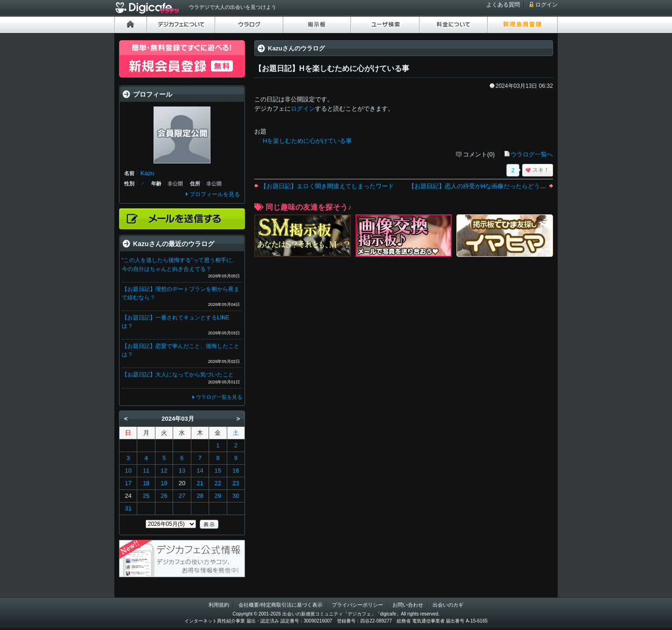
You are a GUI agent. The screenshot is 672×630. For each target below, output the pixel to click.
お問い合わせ (408, 605)
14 (200, 471)
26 (164, 496)
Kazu (147, 173)
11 (146, 471)
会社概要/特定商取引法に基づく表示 (280, 605)
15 (218, 471)
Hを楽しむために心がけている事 (307, 141)
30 (236, 496)
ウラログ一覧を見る (219, 397)
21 (200, 483)
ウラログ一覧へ (532, 154)
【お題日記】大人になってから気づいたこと (178, 375)
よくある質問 (503, 5)
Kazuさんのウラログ (296, 48)
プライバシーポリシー (357, 605)
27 (182, 496)
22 (218, 483)
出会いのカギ (448, 605)
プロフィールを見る (215, 194)
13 (182, 471)
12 (164, 471)
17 (128, 483)
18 (146, 483)
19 (164, 483)
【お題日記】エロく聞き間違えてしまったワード (327, 186)
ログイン (546, 5)
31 (128, 508)
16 (236, 471)
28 (200, 496)
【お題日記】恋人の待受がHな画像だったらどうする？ (483, 186)
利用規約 (219, 605)
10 (128, 471)
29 (218, 496)
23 (236, 483)
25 (146, 496)
